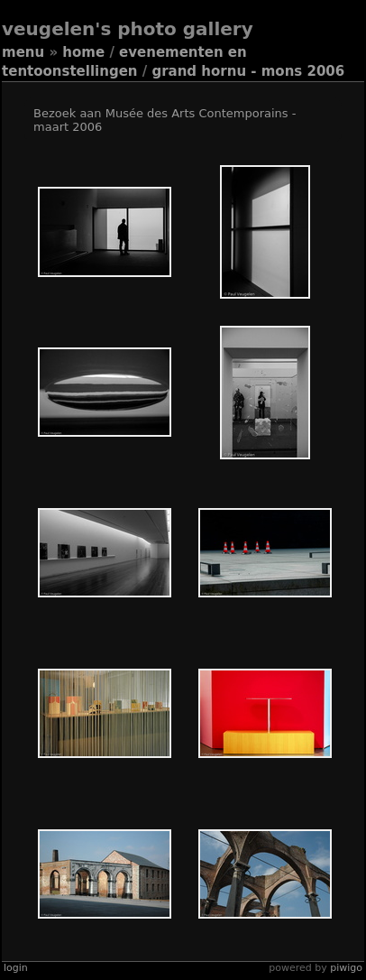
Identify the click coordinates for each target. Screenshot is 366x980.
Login (16, 968)
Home (83, 52)
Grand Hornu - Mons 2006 (248, 71)
